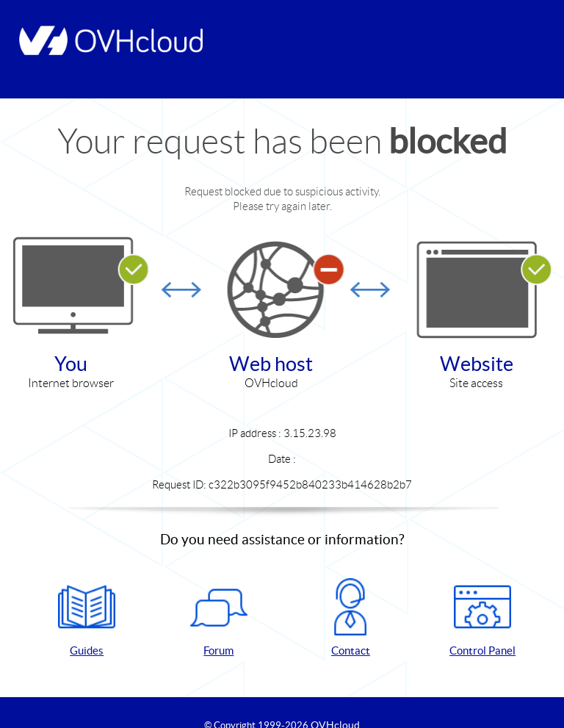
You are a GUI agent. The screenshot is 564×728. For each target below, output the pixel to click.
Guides (87, 617)
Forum (219, 617)
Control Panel (482, 617)
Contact (350, 617)
